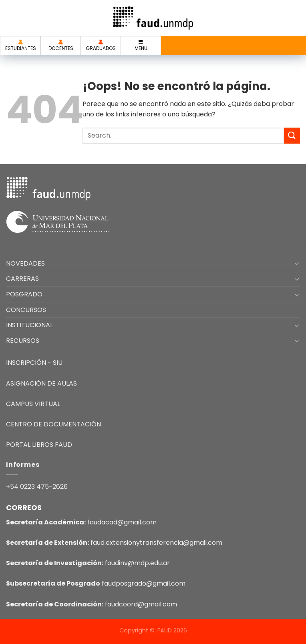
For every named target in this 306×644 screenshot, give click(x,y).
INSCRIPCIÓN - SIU (34, 363)
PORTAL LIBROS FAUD (39, 445)
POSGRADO (24, 294)
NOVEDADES (25, 263)
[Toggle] (297, 263)
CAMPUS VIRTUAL (33, 404)
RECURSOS (23, 341)
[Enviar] (292, 135)
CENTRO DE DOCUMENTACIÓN (53, 424)
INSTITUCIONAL (29, 325)
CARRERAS (22, 279)
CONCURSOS (26, 310)
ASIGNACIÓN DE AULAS (41, 383)
